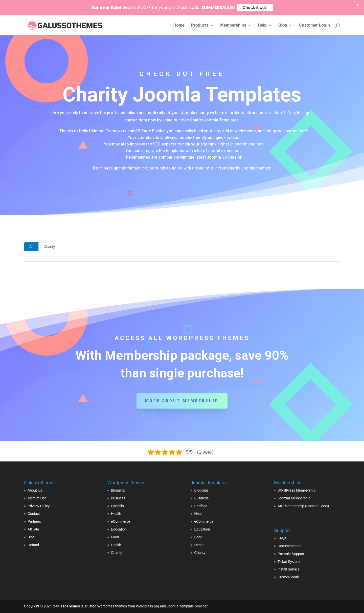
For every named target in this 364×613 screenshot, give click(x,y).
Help (262, 25)
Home (179, 25)
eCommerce (121, 521)
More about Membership (182, 401)
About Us (35, 490)
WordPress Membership (297, 490)
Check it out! (255, 7)
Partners (34, 521)
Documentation (289, 546)
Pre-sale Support (291, 554)
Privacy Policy (39, 506)
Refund (33, 545)
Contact (34, 514)
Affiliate (33, 529)
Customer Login (314, 25)
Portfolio (117, 506)
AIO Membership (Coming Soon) (303, 506)
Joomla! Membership (294, 498)
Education (119, 529)
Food (115, 537)
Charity (49, 247)
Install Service (289, 569)
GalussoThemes (66, 606)
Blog (283, 25)
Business (118, 498)
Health (116, 514)
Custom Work (288, 577)
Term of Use (37, 498)
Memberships (233, 25)
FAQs (282, 538)
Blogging (118, 490)
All (31, 247)
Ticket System (289, 562)
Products (200, 25)
